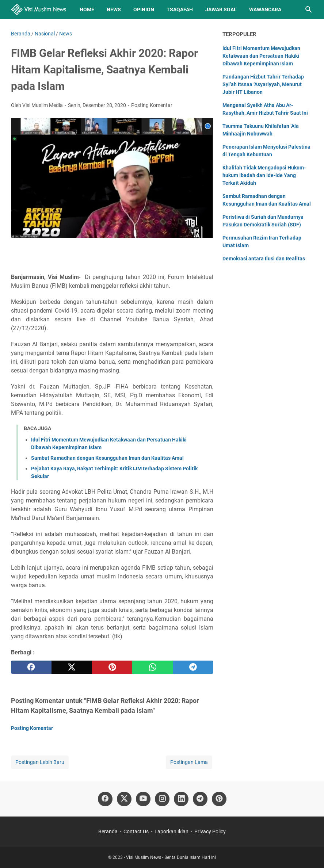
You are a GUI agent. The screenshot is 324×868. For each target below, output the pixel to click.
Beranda (108, 831)
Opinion (144, 9)
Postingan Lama (189, 762)
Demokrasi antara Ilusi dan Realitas (264, 259)
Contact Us (136, 831)
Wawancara (265, 9)
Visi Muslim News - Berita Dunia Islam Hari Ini (171, 857)
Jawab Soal (221, 9)
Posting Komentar (152, 105)
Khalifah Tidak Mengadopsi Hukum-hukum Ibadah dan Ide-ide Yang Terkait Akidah (264, 175)
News (114, 9)
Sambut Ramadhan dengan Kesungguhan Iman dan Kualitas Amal (107, 458)
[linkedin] (181, 799)
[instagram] (162, 799)
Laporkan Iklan (171, 831)
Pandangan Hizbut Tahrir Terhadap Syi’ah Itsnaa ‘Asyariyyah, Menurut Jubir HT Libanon (263, 84)
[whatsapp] (153, 667)
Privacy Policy (210, 831)
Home (87, 9)
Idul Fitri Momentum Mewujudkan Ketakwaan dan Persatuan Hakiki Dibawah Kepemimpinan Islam (261, 56)
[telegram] (193, 667)
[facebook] (31, 667)
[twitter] (72, 667)
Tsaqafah (180, 9)
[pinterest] (112, 667)
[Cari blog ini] (309, 9)
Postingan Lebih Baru (40, 762)
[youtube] (143, 799)
